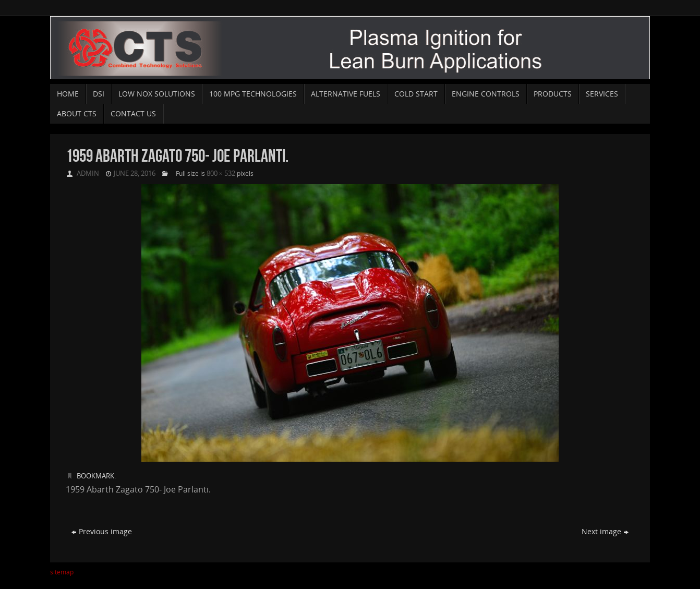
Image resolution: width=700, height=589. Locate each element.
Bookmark (95, 476)
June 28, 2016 (135, 173)
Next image (605, 531)
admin (88, 173)
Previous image (102, 531)
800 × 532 (221, 173)
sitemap (62, 572)
